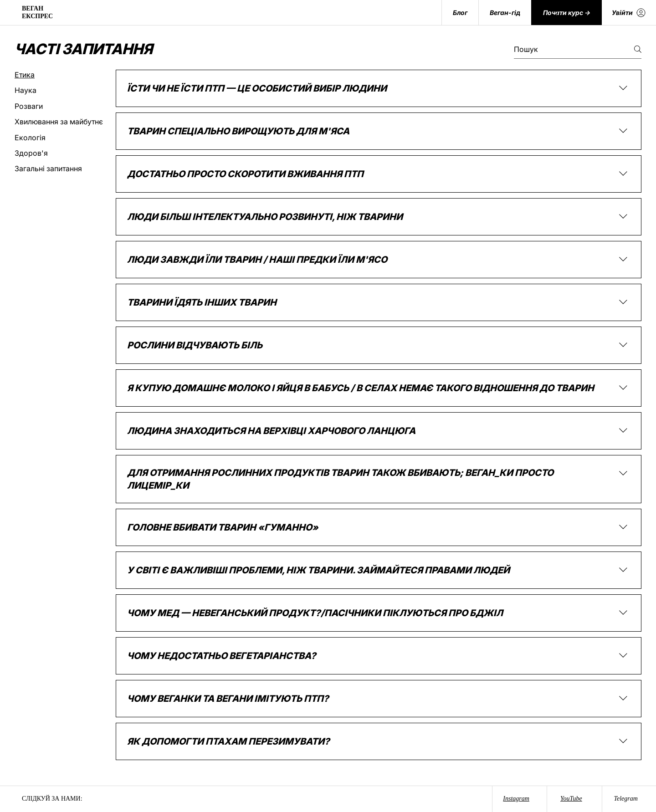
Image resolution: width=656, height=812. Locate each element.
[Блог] (460, 13)
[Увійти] (629, 13)
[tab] (59, 75)
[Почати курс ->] (566, 13)
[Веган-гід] (505, 13)
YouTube (571, 799)
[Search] (555, 13)
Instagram (516, 799)
